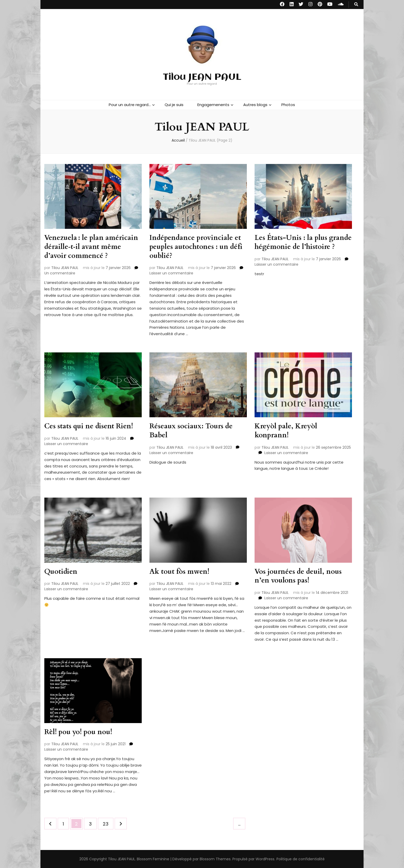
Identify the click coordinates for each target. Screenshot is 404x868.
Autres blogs (255, 105)
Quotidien (61, 571)
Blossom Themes (215, 859)
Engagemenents (213, 105)
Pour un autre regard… (130, 105)
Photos (288, 105)
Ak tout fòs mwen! (180, 571)
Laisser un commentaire (171, 273)
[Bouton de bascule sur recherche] (356, 5)
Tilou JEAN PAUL (202, 77)
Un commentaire (60, 273)
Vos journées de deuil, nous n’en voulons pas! (300, 576)
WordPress (265, 859)
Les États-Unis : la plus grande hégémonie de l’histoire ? (292, 246)
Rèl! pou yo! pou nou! (80, 732)
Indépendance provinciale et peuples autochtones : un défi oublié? (197, 246)
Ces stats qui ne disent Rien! (90, 426)
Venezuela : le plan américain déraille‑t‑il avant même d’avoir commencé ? (92, 246)
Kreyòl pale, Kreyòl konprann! (287, 430)
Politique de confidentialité (301, 859)
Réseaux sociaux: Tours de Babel (192, 430)
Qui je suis (174, 105)
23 (108, 822)
